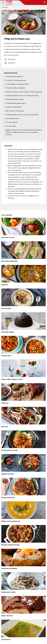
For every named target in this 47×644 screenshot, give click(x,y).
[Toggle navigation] (3, 3)
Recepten (5, 7)
